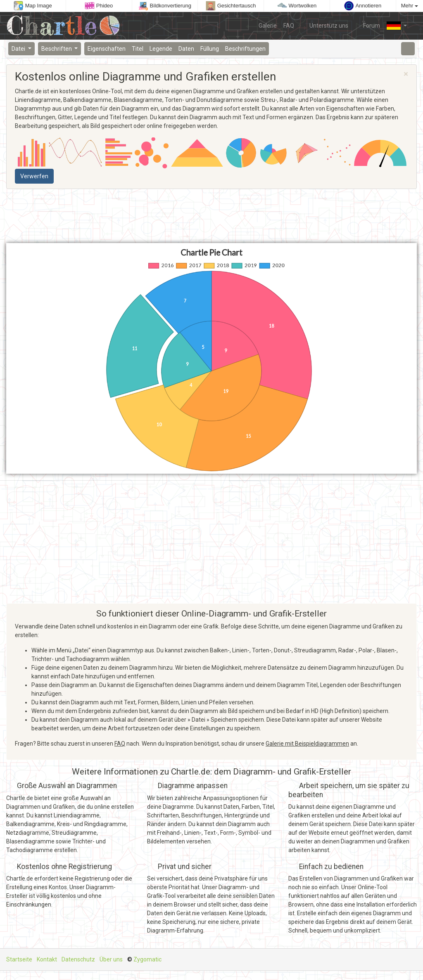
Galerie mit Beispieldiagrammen (307, 744)
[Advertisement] (211, 216)
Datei (19, 49)
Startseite (19, 959)
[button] (397, 26)
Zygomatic (147, 959)
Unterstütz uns (324, 25)
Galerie (268, 26)
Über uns (111, 959)
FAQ (289, 26)
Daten (186, 49)
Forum (368, 25)
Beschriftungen (245, 49)
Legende (161, 49)
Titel (138, 49)
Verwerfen (34, 176)
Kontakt (47, 959)
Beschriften (57, 49)
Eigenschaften (107, 49)
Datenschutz (78, 959)
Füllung (210, 49)
